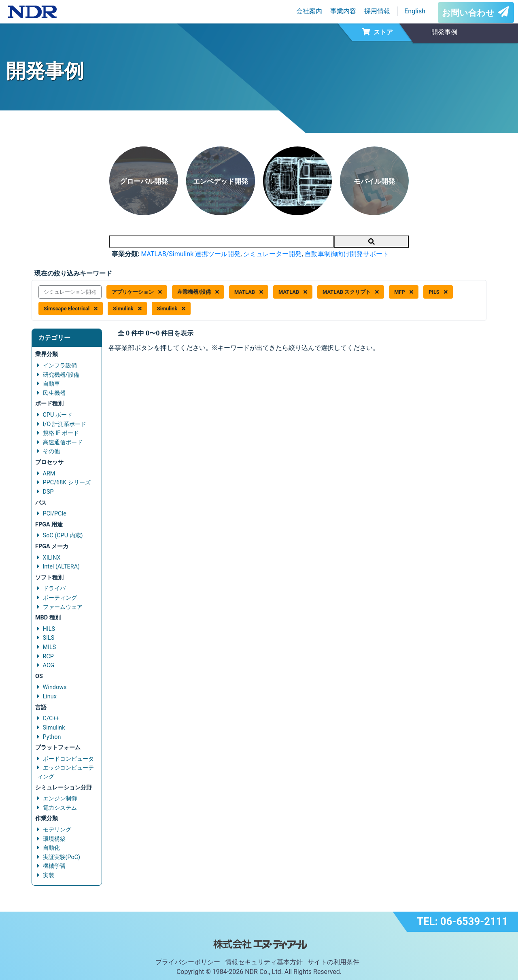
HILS (49, 629)
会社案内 (309, 11)
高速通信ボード (63, 442)
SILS (49, 638)
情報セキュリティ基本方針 (264, 962)
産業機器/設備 (198, 292)
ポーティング (60, 598)
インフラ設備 (60, 366)
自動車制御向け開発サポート (347, 254)
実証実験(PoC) (62, 857)
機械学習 (54, 866)
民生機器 (54, 393)
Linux (50, 697)
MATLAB (249, 292)
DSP (48, 492)
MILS (50, 647)
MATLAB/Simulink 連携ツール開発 (191, 254)
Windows (55, 687)
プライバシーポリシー (188, 962)
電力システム (60, 808)
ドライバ (54, 589)
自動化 (51, 848)
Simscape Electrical (71, 309)
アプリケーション (137, 292)
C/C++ (51, 718)
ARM (49, 474)
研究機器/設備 (61, 375)
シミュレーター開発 (272, 254)
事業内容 (343, 11)
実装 (49, 875)
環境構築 (54, 839)
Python (52, 737)
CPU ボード (58, 415)
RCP (48, 657)
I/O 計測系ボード (65, 424)
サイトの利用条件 (333, 962)
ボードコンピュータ (68, 759)
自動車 (51, 384)
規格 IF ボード (61, 433)
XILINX (52, 558)
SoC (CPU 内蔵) (63, 536)
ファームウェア (63, 607)
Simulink (127, 309)
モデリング (57, 830)
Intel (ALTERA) (61, 567)
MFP (404, 292)
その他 (51, 451)
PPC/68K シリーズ (67, 483)
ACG (49, 665)
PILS (438, 292)
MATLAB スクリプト (351, 292)
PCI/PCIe (55, 514)
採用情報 (377, 11)
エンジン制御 (60, 799)
